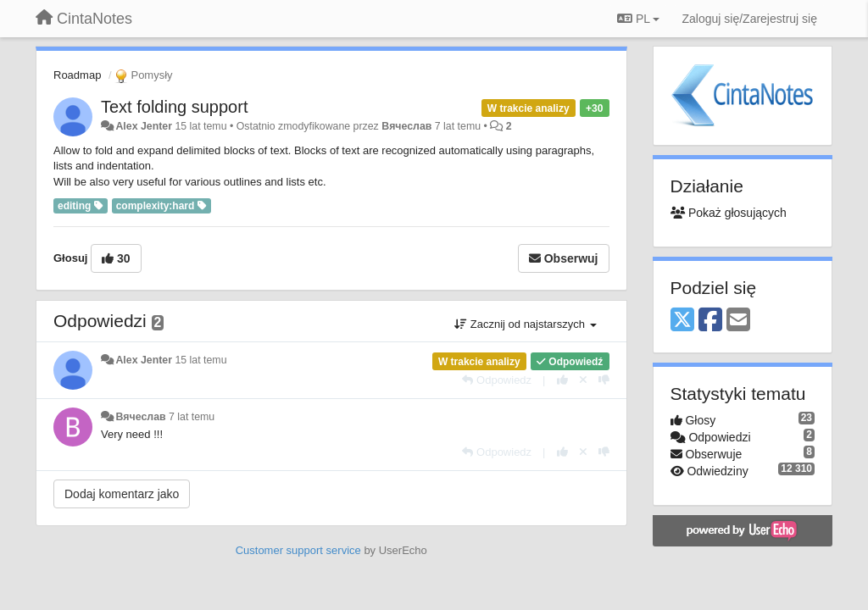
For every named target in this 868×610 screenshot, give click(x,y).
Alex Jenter (144, 126)
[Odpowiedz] (497, 380)
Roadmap (77, 75)
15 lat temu (200, 360)
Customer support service (298, 550)
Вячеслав (406, 126)
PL (638, 19)
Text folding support (174, 107)
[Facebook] (710, 321)
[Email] (738, 321)
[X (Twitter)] (682, 321)
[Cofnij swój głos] (583, 380)
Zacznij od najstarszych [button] (525, 324)
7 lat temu (192, 417)
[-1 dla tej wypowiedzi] (604, 380)
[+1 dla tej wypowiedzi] (562, 380)
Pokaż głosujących (729, 213)
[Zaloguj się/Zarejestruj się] (749, 19)
